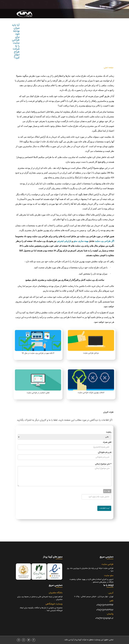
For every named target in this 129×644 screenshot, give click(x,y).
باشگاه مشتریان (56, 593)
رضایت (109, 432)
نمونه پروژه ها (68, 68)
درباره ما (36, 68)
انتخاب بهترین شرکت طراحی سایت (91, 393)
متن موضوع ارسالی (103, 464)
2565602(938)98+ (104, 618)
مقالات (57, 68)
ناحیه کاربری (46, 68)
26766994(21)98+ (105, 605)
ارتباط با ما (26, 68)
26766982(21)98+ (105, 610)
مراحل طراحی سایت (91, 353)
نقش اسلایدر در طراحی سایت (38, 393)
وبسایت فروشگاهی (54, 604)
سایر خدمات (81, 68)
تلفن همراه (107, 442)
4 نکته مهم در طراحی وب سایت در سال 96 (38, 353)
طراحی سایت (95, 68)
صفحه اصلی (109, 68)
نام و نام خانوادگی (105, 453)
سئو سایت (109, 576)
